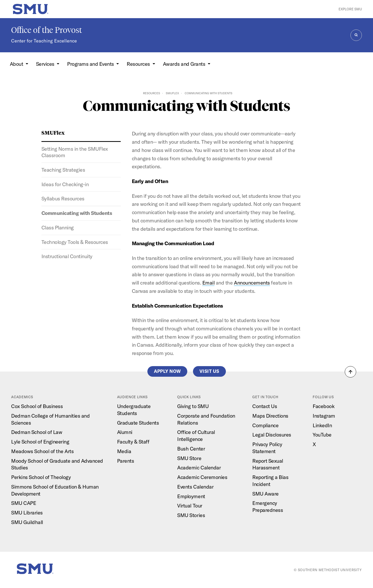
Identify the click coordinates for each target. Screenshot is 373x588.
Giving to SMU (193, 406)
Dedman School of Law (37, 432)
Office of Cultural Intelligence (196, 435)
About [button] (17, 64)
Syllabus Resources (63, 198)
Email (209, 283)
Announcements (252, 283)
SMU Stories (191, 515)
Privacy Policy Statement (267, 448)
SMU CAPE (24, 503)
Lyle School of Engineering (40, 442)
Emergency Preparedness (268, 506)
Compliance (265, 425)
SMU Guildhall (27, 522)
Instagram (324, 416)
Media (124, 451)
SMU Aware (266, 494)
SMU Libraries (27, 513)
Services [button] (46, 64)
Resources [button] (139, 64)
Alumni (125, 432)
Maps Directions (270, 416)
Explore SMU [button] (350, 9)
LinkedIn (322, 425)
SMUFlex (172, 93)
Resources (152, 93)
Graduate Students (138, 423)
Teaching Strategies (63, 170)
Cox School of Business (37, 406)
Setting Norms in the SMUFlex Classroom (75, 152)
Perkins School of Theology (41, 477)
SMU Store (189, 458)
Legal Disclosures (272, 435)
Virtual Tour (190, 506)
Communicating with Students (77, 213)
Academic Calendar (199, 467)
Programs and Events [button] (91, 64)
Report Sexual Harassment (268, 464)
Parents (126, 461)
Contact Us (265, 406)
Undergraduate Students (134, 410)
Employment (191, 496)
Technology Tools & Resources (75, 242)
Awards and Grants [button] (185, 64)
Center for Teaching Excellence (44, 41)
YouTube (322, 435)
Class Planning (58, 227)
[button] (350, 372)
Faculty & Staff (133, 442)
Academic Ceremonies (202, 477)
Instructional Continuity (67, 256)
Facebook (324, 406)
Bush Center (191, 449)
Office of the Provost (46, 30)
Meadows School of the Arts (42, 451)
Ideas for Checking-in (65, 184)
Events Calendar (195, 487)
